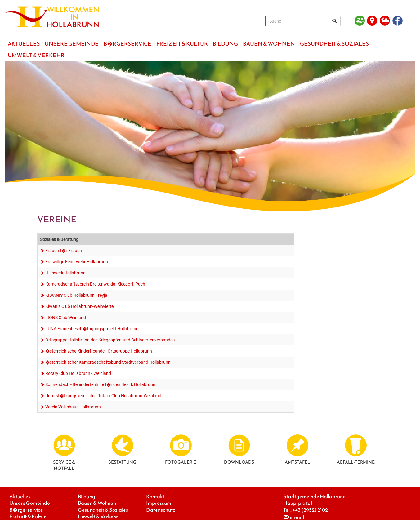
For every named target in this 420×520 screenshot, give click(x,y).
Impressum (159, 503)
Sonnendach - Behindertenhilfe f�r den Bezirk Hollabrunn (100, 384)
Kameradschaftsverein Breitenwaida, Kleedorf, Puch (95, 284)
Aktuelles (20, 497)
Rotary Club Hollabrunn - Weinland (78, 373)
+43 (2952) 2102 (310, 510)
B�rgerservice (26, 510)
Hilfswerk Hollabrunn (65, 273)
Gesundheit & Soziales (103, 510)
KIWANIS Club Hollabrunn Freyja (76, 295)
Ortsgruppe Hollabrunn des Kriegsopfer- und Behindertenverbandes (110, 340)
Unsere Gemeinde (30, 503)
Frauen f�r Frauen (64, 251)
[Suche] (297, 21)
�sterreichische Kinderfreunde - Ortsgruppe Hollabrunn (99, 351)
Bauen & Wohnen (97, 503)
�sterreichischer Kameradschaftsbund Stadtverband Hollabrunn (108, 362)
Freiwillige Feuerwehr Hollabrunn (77, 262)
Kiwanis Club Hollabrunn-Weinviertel (80, 306)
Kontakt (155, 497)
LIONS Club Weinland (66, 318)
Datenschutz (161, 510)
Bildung (87, 497)
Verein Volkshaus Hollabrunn (73, 407)
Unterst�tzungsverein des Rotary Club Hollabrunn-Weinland (103, 396)
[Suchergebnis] (334, 21)
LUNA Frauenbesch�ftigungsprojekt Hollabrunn (92, 329)
